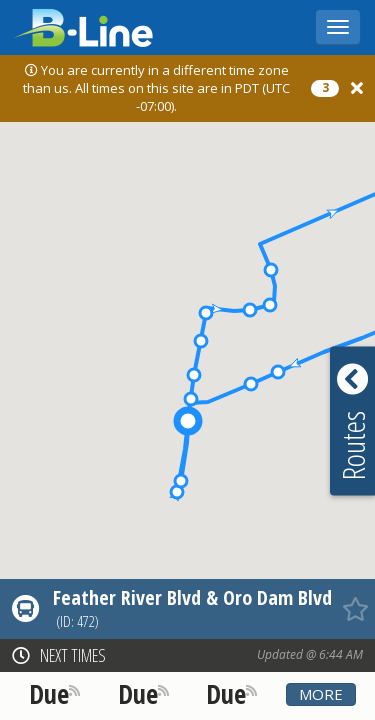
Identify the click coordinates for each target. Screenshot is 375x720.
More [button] (321, 694)
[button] (278, 372)
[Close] (357, 88)
